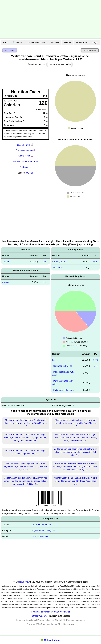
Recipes (67, 42)
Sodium (6, 262)
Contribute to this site (41, 612)
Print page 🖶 (26, 167)
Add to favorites (90, 50)
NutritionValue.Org (39, 616)
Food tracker (82, 42)
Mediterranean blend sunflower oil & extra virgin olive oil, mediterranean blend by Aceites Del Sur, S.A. (75, 452)
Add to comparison (24, 150)
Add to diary (10, 50)
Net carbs (58, 268)
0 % (45, 262)
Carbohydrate (58, 262)
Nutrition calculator (36, 42)
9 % (96, 366)
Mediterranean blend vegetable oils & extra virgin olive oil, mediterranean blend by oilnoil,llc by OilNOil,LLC (26, 467)
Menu (5, 42)
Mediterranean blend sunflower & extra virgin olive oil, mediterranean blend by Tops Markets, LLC (26, 423)
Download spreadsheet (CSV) (26, 161)
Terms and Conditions (26, 620)
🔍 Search (17, 42)
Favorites (55, 42)
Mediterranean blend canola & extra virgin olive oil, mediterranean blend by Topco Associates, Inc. (75, 481)
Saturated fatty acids (63, 366)
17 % (96, 360)
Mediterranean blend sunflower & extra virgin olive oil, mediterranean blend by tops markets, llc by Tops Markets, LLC (26, 438)
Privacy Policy (44, 620)
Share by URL (26, 145)
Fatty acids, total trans (63, 390)
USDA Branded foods (41, 525)
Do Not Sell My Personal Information (69, 620)
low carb (30, 173)
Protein (6, 282)
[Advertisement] (50, 19)
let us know (25, 582)
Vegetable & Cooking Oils (43, 531)
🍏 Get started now (50, 640)
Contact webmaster (61, 612)
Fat (54, 360)
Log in (95, 42)
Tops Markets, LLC (40, 537)
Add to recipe (24, 156)
